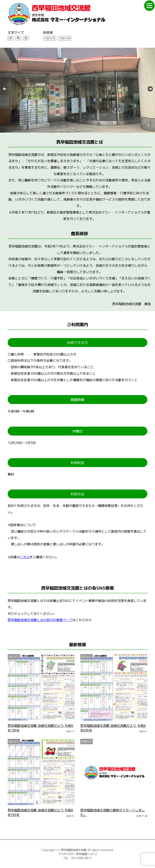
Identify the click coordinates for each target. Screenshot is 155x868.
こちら (25, 557)
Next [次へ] (150, 89)
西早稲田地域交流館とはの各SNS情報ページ (40, 620)
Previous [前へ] (5, 89)
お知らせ (87, 741)
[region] (77, 90)
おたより (14, 657)
